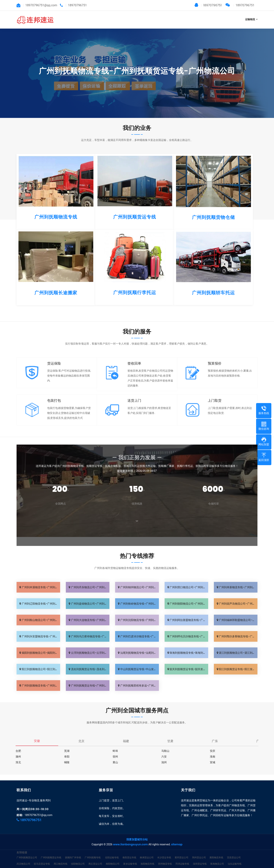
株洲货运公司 (147, 852)
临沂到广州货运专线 (139, 864)
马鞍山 (165, 751)
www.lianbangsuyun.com (130, 839)
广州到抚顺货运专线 (51, 852)
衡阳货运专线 (129, 852)
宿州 (115, 757)
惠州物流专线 (93, 864)
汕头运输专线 (235, 858)
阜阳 (67, 757)
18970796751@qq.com (38, 809)
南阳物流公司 (113, 858)
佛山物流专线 (23, 864)
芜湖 (67, 751)
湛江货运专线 (58, 864)
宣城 (213, 762)
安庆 (213, 751)
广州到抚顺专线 (93, 852)
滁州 (18, 757)
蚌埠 (115, 751)
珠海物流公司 (217, 858)
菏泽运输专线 (182, 858)
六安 (164, 757)
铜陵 (67, 762)
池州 (164, 762)
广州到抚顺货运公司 (27, 852)
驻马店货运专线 (42, 858)
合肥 (18, 751)
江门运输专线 (41, 864)
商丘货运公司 (95, 858)
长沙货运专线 (164, 852)
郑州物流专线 (165, 858)
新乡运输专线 (130, 858)
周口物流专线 (61, 858)
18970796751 (208, 5)
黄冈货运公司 (182, 852)
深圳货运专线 (200, 858)
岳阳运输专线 (112, 852)
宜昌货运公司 (234, 852)
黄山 (115, 762)
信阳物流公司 (78, 858)
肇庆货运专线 (76, 864)
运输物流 (250, 19)
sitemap (177, 839)
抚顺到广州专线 (73, 852)
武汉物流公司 (23, 858)
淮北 (18, 762)
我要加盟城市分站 (137, 834)
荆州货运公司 (199, 852)
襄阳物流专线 (216, 852)
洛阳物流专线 (147, 858)
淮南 (213, 757)
